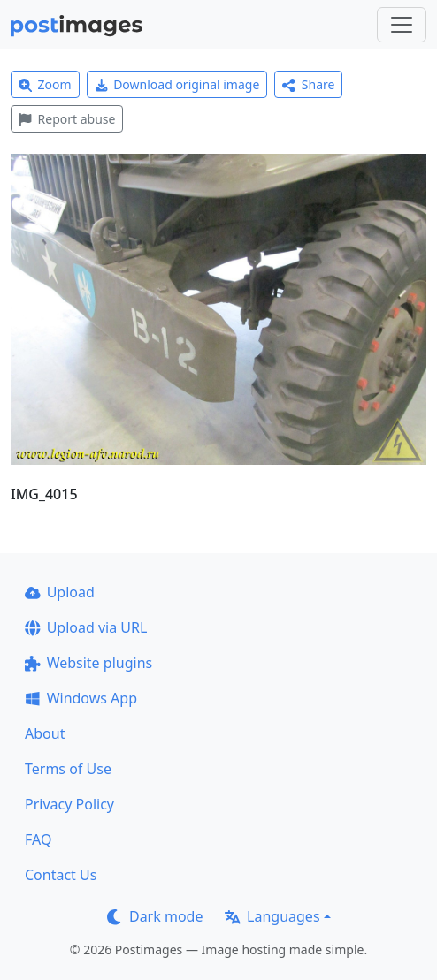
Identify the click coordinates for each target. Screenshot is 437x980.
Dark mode (155, 916)
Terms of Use (68, 769)
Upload (60, 592)
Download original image (177, 84)
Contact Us (61, 875)
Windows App (81, 698)
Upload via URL (86, 627)
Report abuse (67, 119)
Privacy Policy (69, 804)
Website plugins (88, 663)
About (45, 733)
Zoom (45, 84)
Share (308, 84)
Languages (272, 916)
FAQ (38, 839)
